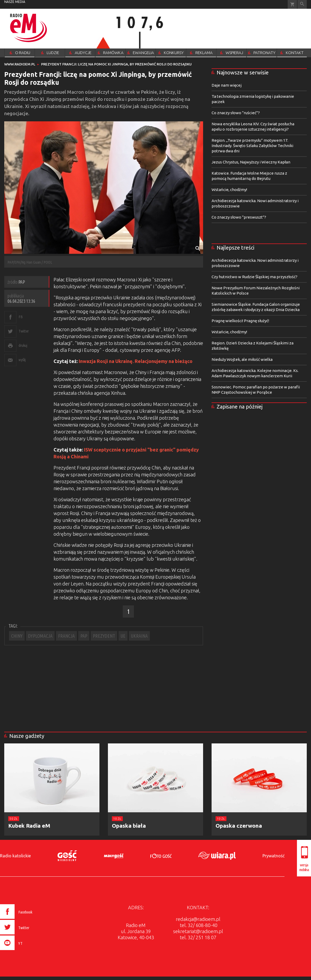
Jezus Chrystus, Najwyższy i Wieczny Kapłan (251, 162)
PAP (84, 636)
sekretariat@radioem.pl (198, 931)
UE (123, 636)
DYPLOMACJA (40, 636)
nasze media (15, 2)
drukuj (23, 345)
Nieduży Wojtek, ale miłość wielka (242, 359)
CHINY (17, 636)
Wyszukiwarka (302, 4)
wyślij (22, 360)
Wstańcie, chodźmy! (229, 190)
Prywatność (273, 856)
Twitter (24, 331)
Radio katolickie (15, 856)
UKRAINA (139, 636)
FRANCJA (66, 636)
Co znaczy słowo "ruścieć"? (236, 113)
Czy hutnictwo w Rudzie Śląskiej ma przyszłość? (255, 277)
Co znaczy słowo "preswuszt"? (239, 217)
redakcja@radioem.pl (198, 919)
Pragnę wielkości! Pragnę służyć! (240, 321)
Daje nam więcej (227, 85)
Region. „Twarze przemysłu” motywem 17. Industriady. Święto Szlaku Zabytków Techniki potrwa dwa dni (252, 146)
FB (21, 317)
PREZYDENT (104, 636)
